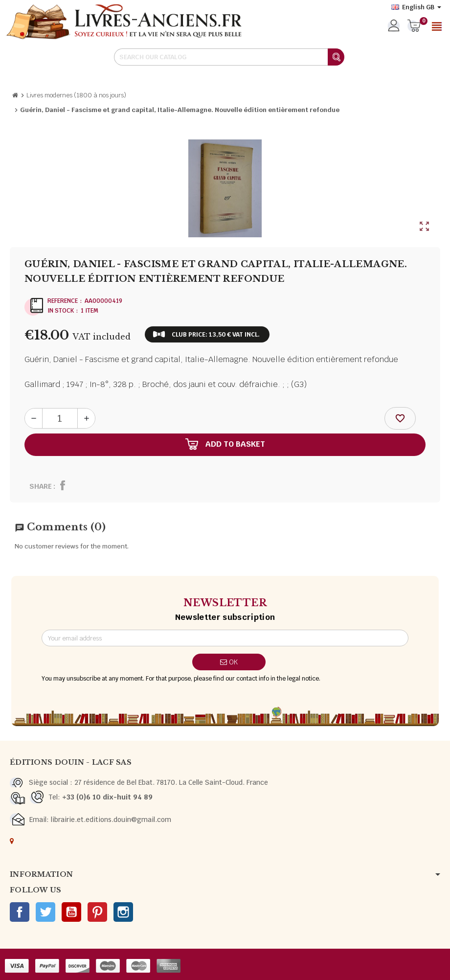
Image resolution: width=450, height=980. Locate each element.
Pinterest (97, 912)
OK (229, 662)
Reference (63, 301)
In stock (61, 311)
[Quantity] (60, 418)
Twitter (45, 912)
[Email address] (225, 638)
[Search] (229, 57)
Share (41, 486)
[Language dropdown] (416, 7)
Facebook (20, 912)
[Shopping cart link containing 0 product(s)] (414, 26)
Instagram (123, 912)
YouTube (71, 912)
